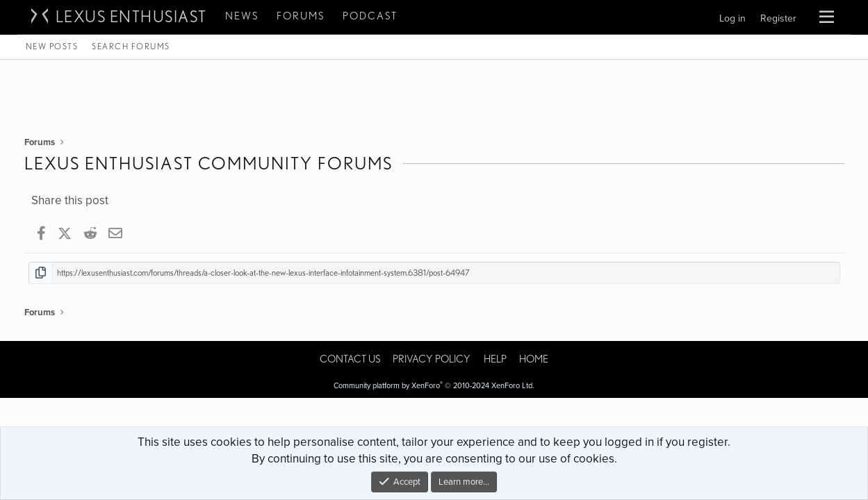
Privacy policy (432, 359)
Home (534, 359)
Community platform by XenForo (434, 386)
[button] (827, 17)
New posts (52, 46)
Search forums (131, 46)
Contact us (350, 359)
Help (495, 359)
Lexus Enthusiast (131, 17)
